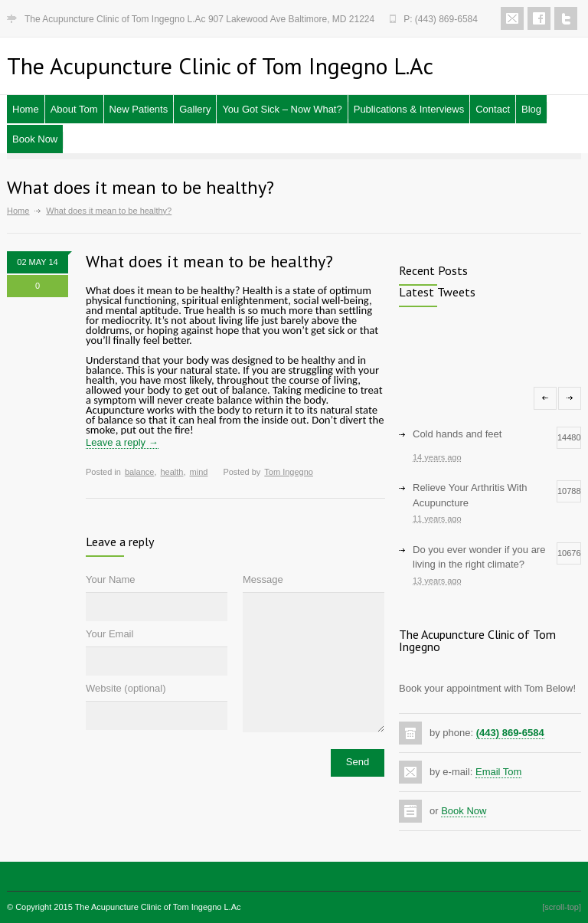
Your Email (109, 634)
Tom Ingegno (289, 472)
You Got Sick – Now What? (282, 109)
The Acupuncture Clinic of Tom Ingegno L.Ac (158, 907)
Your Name (111, 579)
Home (26, 109)
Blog (531, 109)
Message (263, 579)
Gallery (195, 109)
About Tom (74, 109)
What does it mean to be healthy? (209, 261)
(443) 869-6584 (510, 733)
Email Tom (498, 772)
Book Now (35, 139)
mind (199, 472)
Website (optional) (126, 688)
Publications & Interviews (409, 109)
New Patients (139, 109)
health (171, 472)
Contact (493, 109)
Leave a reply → (122, 442)
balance (140, 472)
